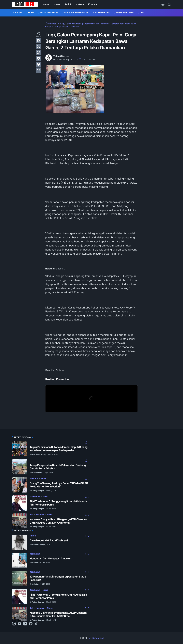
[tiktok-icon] (36, 624)
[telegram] (38, 58)
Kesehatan (35, 496)
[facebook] (38, 40)
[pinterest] (38, 64)
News (57, 4)
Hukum (80, 4)
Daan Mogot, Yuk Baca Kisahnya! (49, 540)
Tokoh (33, 536)
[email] (38, 70)
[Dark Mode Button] (163, 4)
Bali (31, 515)
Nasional (34, 478)
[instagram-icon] (14, 624)
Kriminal (93, 4)
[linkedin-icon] (25, 624)
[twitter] (38, 46)
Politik (68, 4)
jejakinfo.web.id (96, 638)
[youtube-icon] (19, 624)
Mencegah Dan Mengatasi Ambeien (50, 558)
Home (46, 4)
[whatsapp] (38, 52)
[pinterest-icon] (31, 624)
